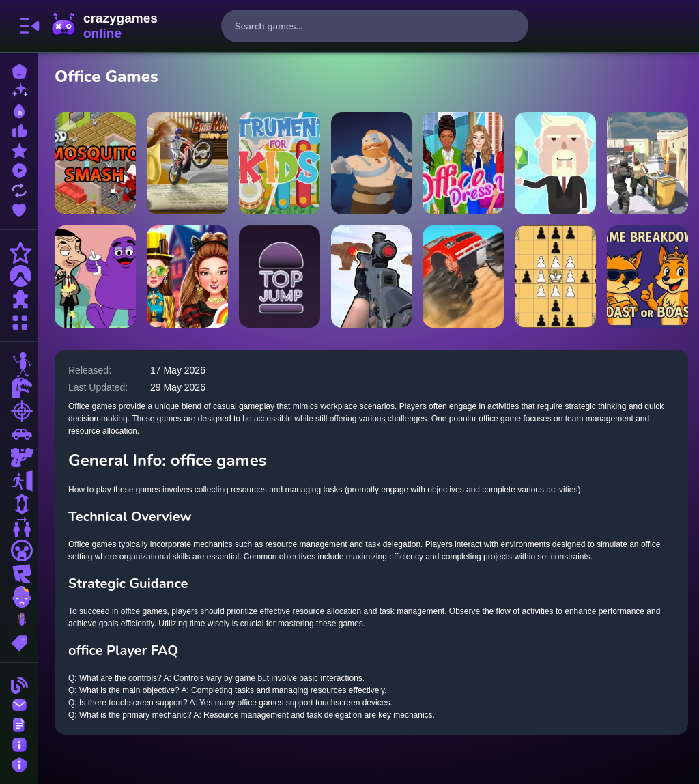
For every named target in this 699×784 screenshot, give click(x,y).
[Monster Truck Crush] (463, 277)
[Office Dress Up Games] (463, 163)
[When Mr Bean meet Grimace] (95, 277)
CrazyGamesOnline (104, 26)
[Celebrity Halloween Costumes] (187, 277)
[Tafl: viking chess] (555, 277)
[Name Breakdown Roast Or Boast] (647, 277)
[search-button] (512, 26)
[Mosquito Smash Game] (95, 163)
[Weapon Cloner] (372, 163)
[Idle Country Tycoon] (555, 163)
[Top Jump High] (280, 277)
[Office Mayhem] (647, 163)
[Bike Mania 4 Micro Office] (187, 163)
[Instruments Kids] (280, 163)
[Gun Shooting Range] (372, 277)
